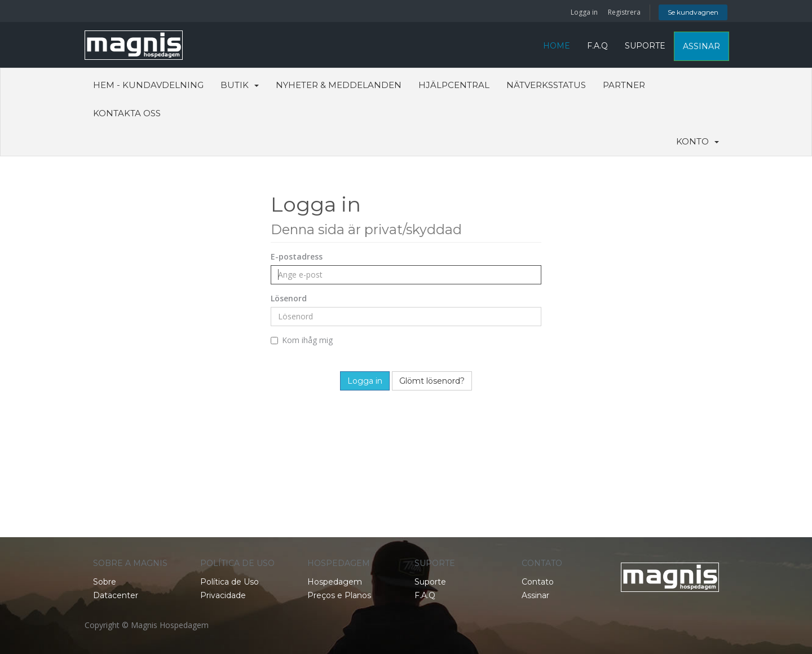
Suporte (430, 582)
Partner (624, 85)
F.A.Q (597, 46)
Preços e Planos (339, 595)
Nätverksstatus (546, 85)
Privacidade (223, 595)
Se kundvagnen (693, 12)
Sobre (105, 582)
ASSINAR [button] (701, 46)
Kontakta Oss (127, 113)
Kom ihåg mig (302, 340)
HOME (557, 46)
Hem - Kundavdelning (148, 85)
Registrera (624, 12)
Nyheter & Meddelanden (339, 85)
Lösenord (289, 298)
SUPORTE (645, 46)
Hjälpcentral (454, 85)
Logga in (584, 12)
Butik (240, 85)
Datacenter (116, 595)
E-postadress (297, 256)
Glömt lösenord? (432, 381)
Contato (538, 582)
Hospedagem (335, 582)
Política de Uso (230, 582)
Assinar (535, 595)
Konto (698, 141)
